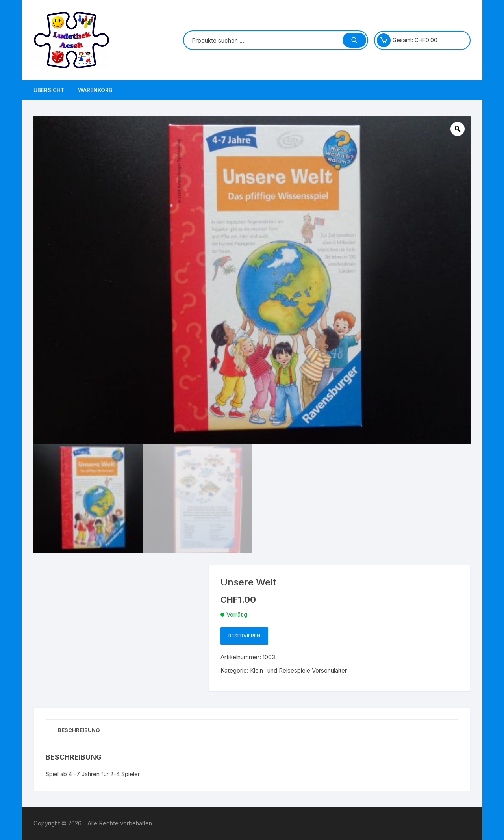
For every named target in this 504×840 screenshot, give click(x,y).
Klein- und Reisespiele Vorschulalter (298, 670)
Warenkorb (95, 90)
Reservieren (244, 636)
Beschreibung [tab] (79, 730)
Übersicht (49, 90)
